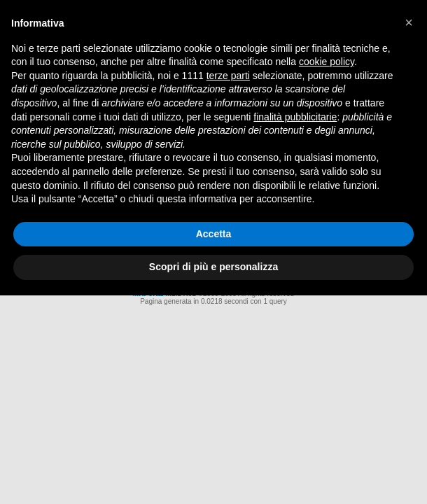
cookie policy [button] (327, 62)
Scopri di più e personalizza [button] (213, 267)
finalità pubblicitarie (295, 117)
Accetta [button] (214, 234)
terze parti (228, 76)
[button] (409, 22)
